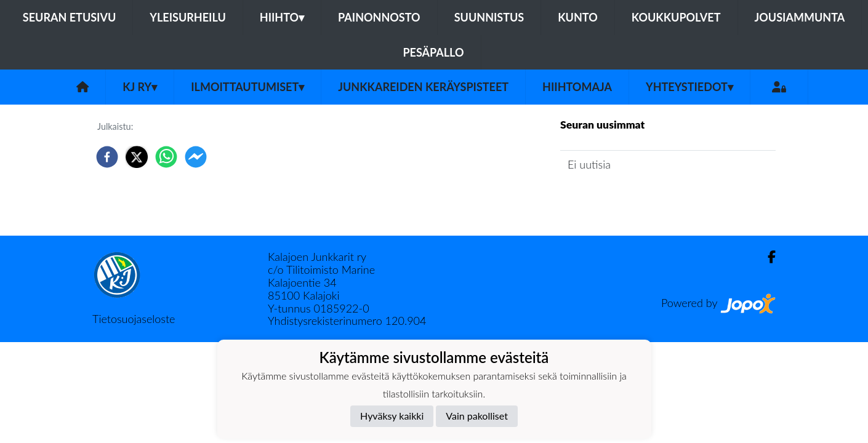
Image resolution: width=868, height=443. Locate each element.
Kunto (578, 17)
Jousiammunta (800, 17)
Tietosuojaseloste (134, 319)
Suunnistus (489, 17)
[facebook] (107, 157)
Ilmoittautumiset (247, 87)
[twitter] (137, 157)
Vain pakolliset (477, 416)
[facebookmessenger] (196, 157)
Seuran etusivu (70, 17)
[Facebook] (767, 257)
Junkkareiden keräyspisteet (423, 87)
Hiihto (282, 17)
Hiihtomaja (577, 87)
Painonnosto (379, 17)
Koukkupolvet (676, 17)
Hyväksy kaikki (392, 416)
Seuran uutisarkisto (615, 199)
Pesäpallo (433, 52)
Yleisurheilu (187, 17)
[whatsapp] (166, 157)
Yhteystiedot (689, 87)
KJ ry (140, 87)
